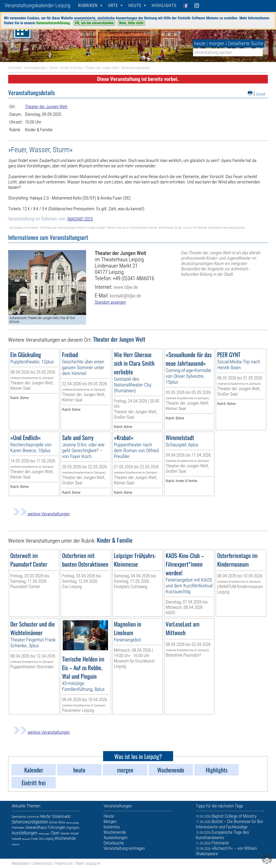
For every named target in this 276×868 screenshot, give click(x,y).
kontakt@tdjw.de (126, 296)
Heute (45, 816)
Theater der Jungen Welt (102, 68)
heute (200, 43)
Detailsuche (114, 843)
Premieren (18, 828)
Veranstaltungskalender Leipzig (37, 5)
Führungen (56, 827)
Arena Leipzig (72, 823)
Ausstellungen (25, 833)
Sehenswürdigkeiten (30, 822)
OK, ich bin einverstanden (94, 23)
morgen (217, 43)
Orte (113, 5)
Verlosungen (44, 834)
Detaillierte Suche (246, 43)
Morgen (75, 834)
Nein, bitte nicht (131, 23)
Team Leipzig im (88, 863)
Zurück (261, 94)
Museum (16, 844)
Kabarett (16, 839)
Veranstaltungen (35, 68)
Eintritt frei (33, 817)
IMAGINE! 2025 (80, 219)
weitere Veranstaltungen (41, 514)
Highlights (164, 5)
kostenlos (112, 827)
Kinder (34, 839)
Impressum (64, 863)
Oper (55, 833)
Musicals (26, 839)
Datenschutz (42, 863)
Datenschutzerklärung (53, 23)
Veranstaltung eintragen (124, 848)
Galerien (65, 834)
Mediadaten (21, 863)
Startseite (15, 68)
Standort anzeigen (110, 302)
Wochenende (65, 838)
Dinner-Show (57, 822)
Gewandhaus (36, 827)
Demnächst (19, 817)
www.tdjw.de (126, 287)
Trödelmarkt (61, 816)
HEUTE (135, 5)
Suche (53, 68)
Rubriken (88, 5)
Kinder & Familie (71, 68)
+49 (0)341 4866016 (133, 278)
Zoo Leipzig (46, 839)
